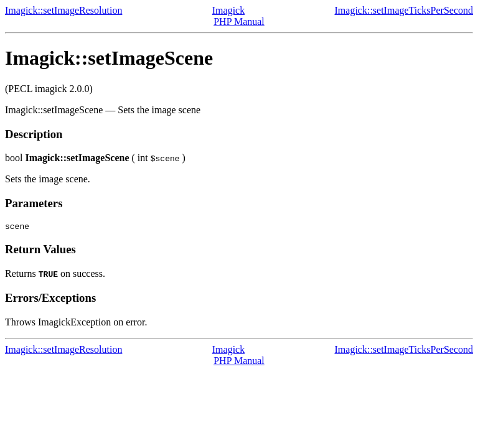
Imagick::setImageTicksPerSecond (404, 10)
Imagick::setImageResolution (63, 10)
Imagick (228, 10)
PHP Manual (239, 21)
